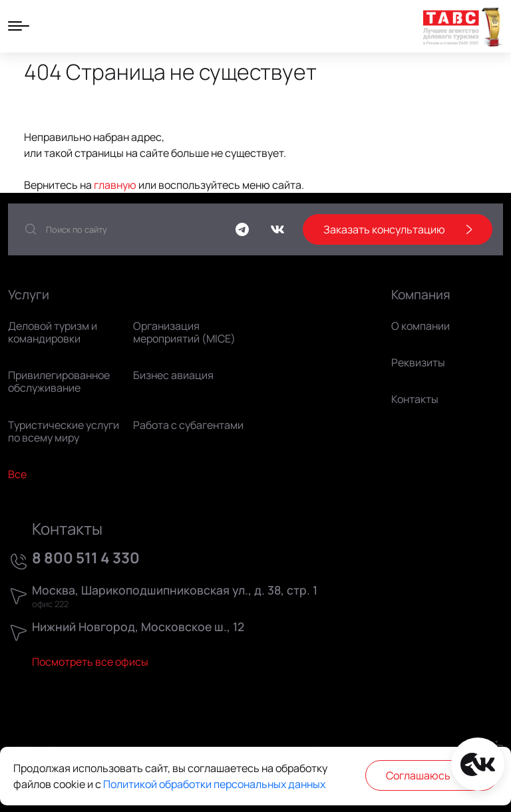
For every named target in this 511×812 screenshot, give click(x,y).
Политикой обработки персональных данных (214, 784)
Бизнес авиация (173, 375)
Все (17, 474)
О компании (421, 326)
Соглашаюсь (431, 775)
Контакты (415, 399)
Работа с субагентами (188, 425)
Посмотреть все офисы (90, 662)
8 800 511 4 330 (86, 558)
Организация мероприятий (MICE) (184, 332)
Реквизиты (418, 362)
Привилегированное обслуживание (59, 381)
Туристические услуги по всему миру (64, 431)
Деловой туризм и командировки (53, 332)
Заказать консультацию (398, 229)
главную (115, 185)
